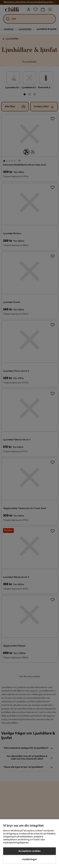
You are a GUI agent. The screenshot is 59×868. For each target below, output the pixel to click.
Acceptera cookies (30, 851)
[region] (29, 844)
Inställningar (29, 859)
